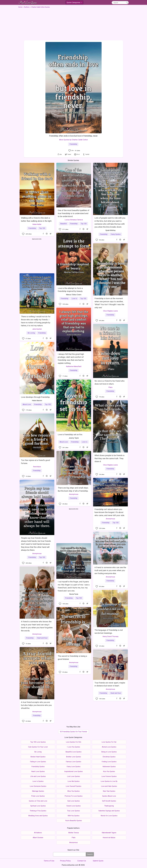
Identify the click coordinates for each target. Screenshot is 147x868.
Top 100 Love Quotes (38, 742)
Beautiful (63, 224)
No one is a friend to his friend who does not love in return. (110, 382)
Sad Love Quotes (74, 801)
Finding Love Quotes (109, 762)
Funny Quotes (116, 234)
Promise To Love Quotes (74, 796)
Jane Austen (37, 329)
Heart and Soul (42, 638)
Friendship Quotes (38, 767)
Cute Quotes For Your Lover (38, 747)
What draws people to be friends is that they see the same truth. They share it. (109, 458)
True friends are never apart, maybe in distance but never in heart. (110, 684)
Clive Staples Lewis (110, 311)
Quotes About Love (109, 796)
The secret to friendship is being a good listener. (72, 658)
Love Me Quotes (74, 781)
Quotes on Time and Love (38, 801)
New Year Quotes (109, 791)
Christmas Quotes (109, 757)
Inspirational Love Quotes (73, 771)
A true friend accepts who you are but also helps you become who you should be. (36, 705)
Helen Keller (37, 224)
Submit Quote (98, 861)
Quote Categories (74, 3)
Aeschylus (37, 467)
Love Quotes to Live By (109, 781)
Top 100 (42, 228)
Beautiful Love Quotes (73, 752)
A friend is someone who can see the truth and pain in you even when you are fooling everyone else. (110, 570)
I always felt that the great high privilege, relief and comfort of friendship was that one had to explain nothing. (71, 359)
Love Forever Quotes (109, 776)
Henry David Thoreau (111, 636)
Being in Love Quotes (109, 752)
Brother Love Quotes (74, 757)
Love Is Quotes (38, 781)
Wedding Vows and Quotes (38, 816)
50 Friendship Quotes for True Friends (73, 732)
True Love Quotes (73, 811)
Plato (111, 387)
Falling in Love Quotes (38, 762)
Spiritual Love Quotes (38, 806)
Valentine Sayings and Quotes (109, 811)
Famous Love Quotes (73, 762)
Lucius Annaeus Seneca (74, 220)
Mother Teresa (73, 833)
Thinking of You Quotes (38, 811)
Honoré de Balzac (109, 838)
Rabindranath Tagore (109, 833)
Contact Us (82, 861)
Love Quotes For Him (74, 742)
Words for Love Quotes (109, 816)
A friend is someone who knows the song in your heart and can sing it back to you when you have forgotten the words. (37, 626)
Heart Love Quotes (38, 771)
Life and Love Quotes (38, 776)
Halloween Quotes (109, 767)
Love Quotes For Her (109, 742)
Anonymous (74, 494)
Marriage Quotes (38, 791)
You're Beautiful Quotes (74, 821)
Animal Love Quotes (109, 747)
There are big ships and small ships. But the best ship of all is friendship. (73, 489)
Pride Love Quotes (38, 796)
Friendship (73, 144)
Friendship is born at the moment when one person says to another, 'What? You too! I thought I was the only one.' (109, 303)
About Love (27, 404)
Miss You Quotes (73, 791)
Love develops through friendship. (36, 397)
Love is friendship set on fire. (70, 435)
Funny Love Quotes (74, 767)
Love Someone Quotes (38, 786)
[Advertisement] (73, 23)
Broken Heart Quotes (38, 757)
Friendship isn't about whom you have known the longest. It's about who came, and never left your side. (110, 512)
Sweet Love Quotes (74, 806)
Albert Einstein (38, 838)
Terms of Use (49, 861)
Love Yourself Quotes (73, 786)
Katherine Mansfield (74, 366)
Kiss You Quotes (109, 771)
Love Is (74, 299)
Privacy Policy (65, 861)
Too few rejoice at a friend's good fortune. (35, 462)
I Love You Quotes (73, 747)
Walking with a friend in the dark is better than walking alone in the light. (36, 219)
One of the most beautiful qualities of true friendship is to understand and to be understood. (74, 213)
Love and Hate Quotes (109, 786)
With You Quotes (74, 816)
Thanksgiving (109, 806)
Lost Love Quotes (73, 776)
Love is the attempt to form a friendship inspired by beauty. (70, 290)
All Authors (38, 833)
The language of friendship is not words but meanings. (109, 632)
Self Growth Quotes (109, 801)
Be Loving (31, 333)
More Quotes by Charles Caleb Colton (73, 140)
